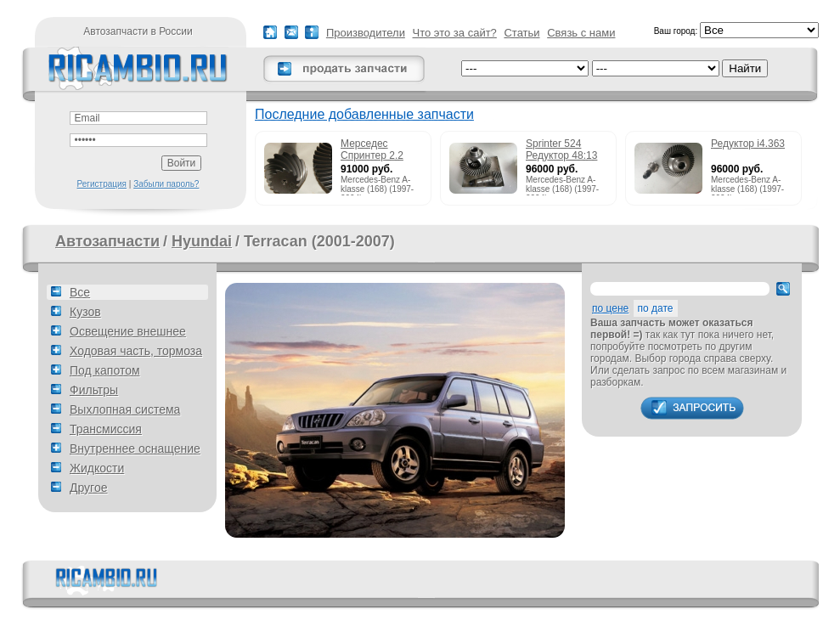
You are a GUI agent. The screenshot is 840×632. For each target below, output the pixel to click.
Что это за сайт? (455, 33)
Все (80, 292)
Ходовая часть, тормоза (136, 351)
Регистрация (102, 184)
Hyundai (202, 241)
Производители (366, 33)
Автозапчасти (107, 241)
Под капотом (105, 370)
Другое (88, 488)
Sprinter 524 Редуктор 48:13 (561, 150)
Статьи (521, 33)
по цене (610, 308)
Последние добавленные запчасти (364, 114)
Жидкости (97, 468)
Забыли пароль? (166, 184)
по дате (656, 308)
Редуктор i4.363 (748, 144)
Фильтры (94, 390)
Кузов (85, 312)
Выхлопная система (125, 409)
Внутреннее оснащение (135, 449)
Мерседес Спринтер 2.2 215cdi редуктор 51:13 (378, 150)
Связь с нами (581, 33)
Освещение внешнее (128, 331)
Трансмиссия (106, 429)
